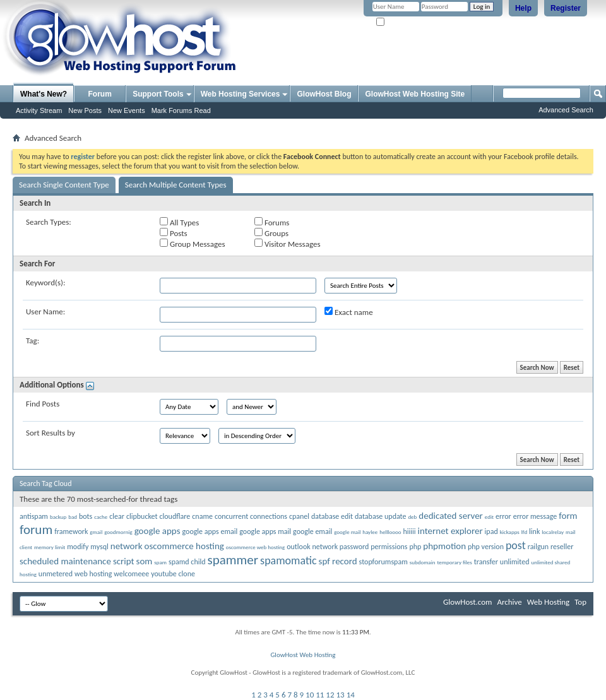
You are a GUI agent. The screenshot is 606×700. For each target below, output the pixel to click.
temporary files (454, 562)
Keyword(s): (46, 282)
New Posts (85, 110)
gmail (96, 532)
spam (160, 562)
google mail (347, 532)
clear (117, 516)
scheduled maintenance (65, 561)
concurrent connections (251, 516)
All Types (179, 222)
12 (330, 695)
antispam (34, 516)
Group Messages (192, 244)
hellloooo (390, 532)
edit (489, 517)
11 (320, 695)
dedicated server (451, 516)
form (568, 516)
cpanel (299, 516)
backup (58, 517)
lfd (524, 532)
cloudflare (175, 516)
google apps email (210, 531)
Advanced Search (566, 110)
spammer (233, 560)
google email (312, 531)
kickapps (510, 532)
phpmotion (444, 546)
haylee (370, 532)
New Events (127, 110)
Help (523, 8)
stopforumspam (383, 562)
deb (412, 517)
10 (310, 695)
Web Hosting (548, 602)
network (127, 546)
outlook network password (328, 547)
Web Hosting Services (241, 94)
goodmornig (118, 532)
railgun (538, 547)
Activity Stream (39, 110)
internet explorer (450, 531)
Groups (271, 233)
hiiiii (410, 531)
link (534, 531)
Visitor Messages (287, 244)
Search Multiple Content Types (176, 185)
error (503, 516)
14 (351, 695)
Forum (100, 94)
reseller (562, 547)
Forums (272, 222)
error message (535, 516)
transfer (486, 562)
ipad (491, 531)
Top (580, 602)
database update (380, 516)
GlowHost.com (467, 602)
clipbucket (142, 516)
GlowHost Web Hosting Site (415, 94)
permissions (389, 547)
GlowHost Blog (324, 94)
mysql (99, 547)
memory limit (50, 547)
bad (73, 517)
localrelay (553, 532)
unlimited (515, 562)
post (516, 545)
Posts (174, 233)
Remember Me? (404, 22)
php (415, 547)
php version (486, 547)
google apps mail (265, 531)
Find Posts (43, 404)
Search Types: (49, 222)
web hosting (93, 574)
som (145, 561)
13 (341, 695)
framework (71, 531)
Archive (509, 602)
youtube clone (173, 574)
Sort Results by (50, 433)
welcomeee (131, 574)
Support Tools (158, 94)
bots (86, 516)
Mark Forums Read (181, 110)
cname (202, 516)
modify (78, 547)
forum (36, 530)
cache (101, 517)
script (124, 561)
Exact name (349, 312)
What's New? (44, 94)
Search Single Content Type (64, 185)
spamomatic (288, 561)
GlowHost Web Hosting (303, 655)
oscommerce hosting (184, 546)
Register (566, 8)
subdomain (423, 562)
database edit (332, 516)
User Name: (45, 311)
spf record (338, 561)
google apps (157, 531)
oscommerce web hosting (255, 547)
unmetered (56, 574)
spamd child (187, 562)
